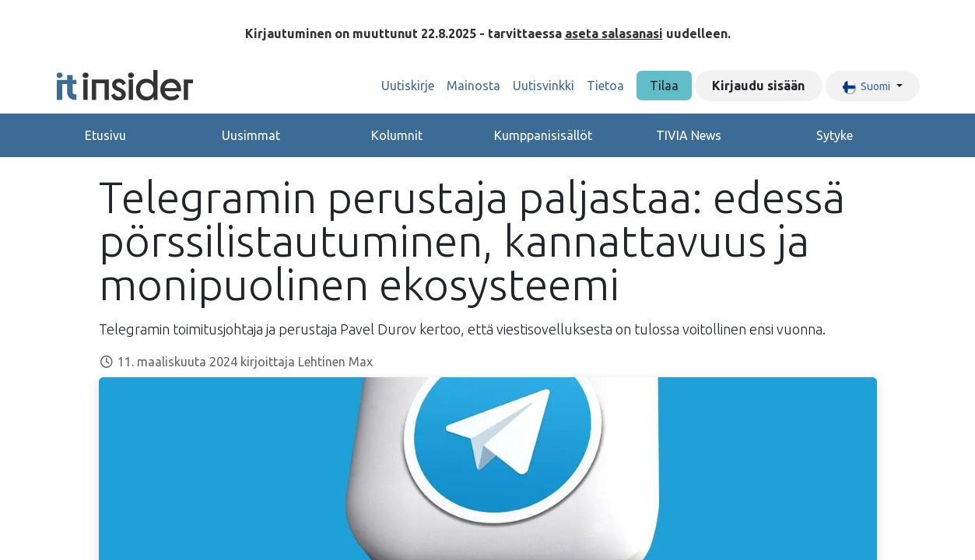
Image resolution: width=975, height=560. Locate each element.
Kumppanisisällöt (543, 135)
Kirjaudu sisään (758, 86)
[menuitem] (408, 86)
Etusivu (105, 135)
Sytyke (835, 135)
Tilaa (664, 86)
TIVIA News (689, 135)
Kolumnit (397, 135)
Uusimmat (251, 135)
